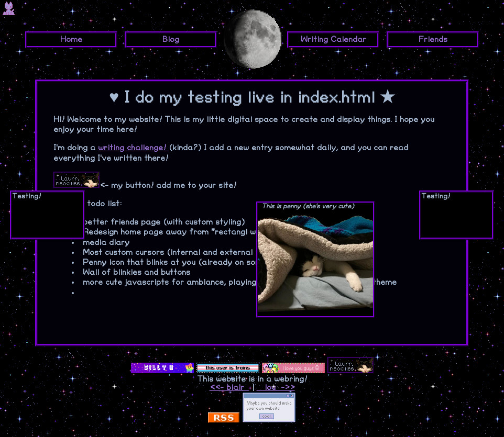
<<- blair (229, 388)
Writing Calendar (333, 40)
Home (71, 40)
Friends (433, 40)
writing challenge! (133, 148)
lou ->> (276, 388)
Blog (171, 40)
